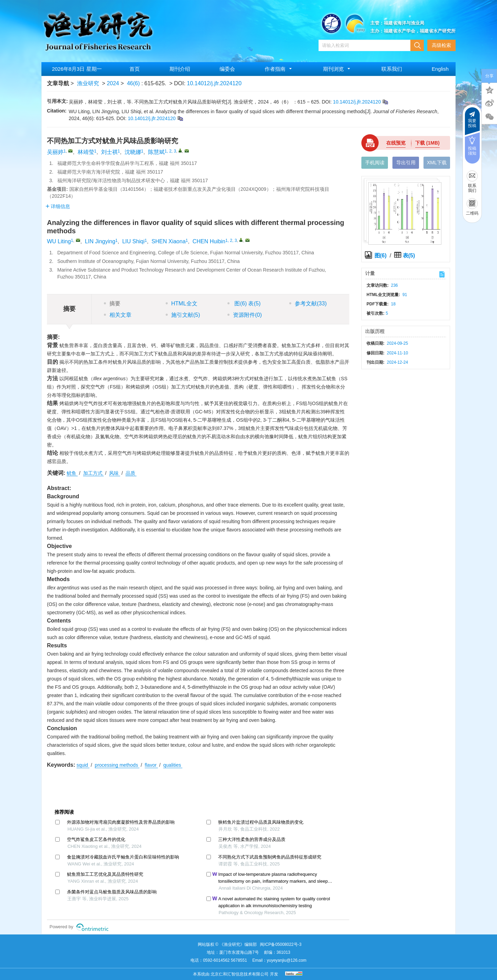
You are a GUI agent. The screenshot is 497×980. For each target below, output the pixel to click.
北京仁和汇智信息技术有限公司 (240, 974)
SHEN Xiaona (169, 241)
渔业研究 (88, 83)
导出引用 (406, 163)
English (440, 69)
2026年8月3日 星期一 (77, 69)
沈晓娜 (133, 152)
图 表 (244, 303)
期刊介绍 (180, 69)
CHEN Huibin (209, 241)
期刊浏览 (338, 69)
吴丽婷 (55, 152)
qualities (173, 765)
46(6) (134, 83)
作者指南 (279, 69)
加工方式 (94, 473)
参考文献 (308, 303)
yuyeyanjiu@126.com (287, 960)
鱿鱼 (72, 473)
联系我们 (392, 69)
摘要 (112, 303)
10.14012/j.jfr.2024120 (214, 83)
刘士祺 (109, 152)
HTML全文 (182, 303)
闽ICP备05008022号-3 (281, 944)
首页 (135, 69)
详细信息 (58, 206)
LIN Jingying (100, 241)
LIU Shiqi (133, 241)
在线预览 (396, 143)
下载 (427, 143)
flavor (151, 765)
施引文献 (183, 315)
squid (83, 765)
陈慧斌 (156, 152)
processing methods (117, 765)
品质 (131, 473)
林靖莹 (86, 152)
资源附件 (245, 315)
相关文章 (118, 315)
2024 (113, 83)
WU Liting (59, 241)
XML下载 (437, 163)
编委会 (227, 69)
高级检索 (441, 45)
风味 (115, 473)
